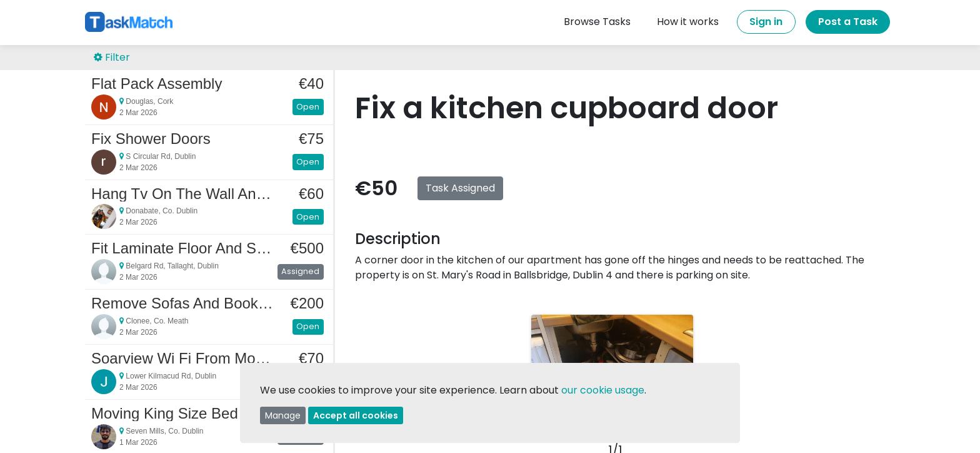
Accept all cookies (356, 415)
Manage (283, 415)
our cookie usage (603, 390)
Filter (112, 57)
